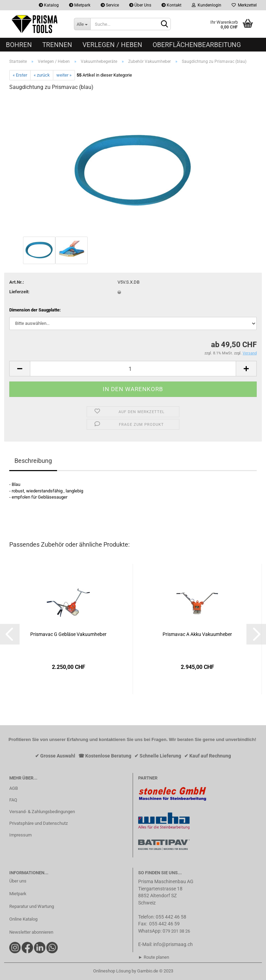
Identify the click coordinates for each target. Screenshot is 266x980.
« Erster (20, 75)
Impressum (20, 835)
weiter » (64, 75)
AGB (14, 788)
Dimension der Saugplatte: (35, 310)
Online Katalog (23, 919)
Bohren (19, 45)
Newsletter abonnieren (31, 932)
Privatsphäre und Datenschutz (38, 823)
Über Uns (140, 5)
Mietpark (80, 5)
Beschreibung (33, 461)
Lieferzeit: (19, 292)
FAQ (13, 800)
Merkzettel (244, 5)
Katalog (49, 5)
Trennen (57, 45)
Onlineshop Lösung (112, 971)
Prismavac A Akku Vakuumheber (197, 634)
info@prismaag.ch (173, 944)
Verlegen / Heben (112, 45)
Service (110, 5)
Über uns (18, 881)
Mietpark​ (18, 894)
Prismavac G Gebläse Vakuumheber (68, 634)
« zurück (42, 75)
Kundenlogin (207, 5)
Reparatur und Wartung (32, 906)
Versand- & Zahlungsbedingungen (42, 812)
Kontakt (171, 5)
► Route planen (154, 957)
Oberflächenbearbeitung (197, 45)
